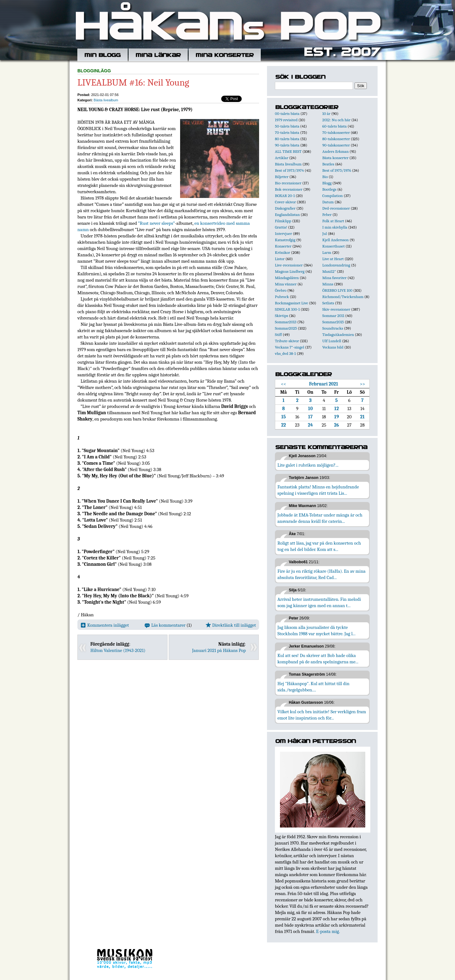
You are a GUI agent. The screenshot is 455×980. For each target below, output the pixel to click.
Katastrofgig (285, 240)
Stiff (278, 335)
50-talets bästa (287, 126)
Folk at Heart (333, 221)
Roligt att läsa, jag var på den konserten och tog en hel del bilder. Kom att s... (319, 546)
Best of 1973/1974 (289, 170)
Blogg (327, 183)
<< (284, 384)
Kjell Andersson (336, 240)
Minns (328, 284)
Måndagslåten (287, 278)
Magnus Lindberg (290, 271)
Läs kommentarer (165, 625)
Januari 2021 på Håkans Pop (219, 650)
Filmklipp (283, 221)
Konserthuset (334, 246)
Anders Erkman (335, 151)
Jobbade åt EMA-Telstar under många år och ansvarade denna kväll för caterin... (320, 518)
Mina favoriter (334, 278)
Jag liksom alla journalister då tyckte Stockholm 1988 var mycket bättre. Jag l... (316, 630)
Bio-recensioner (288, 183)
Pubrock (282, 297)
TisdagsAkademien (338, 335)
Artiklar (282, 158)
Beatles (328, 164)
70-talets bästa (287, 132)
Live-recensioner (289, 265)
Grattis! (281, 227)
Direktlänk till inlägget (231, 625)
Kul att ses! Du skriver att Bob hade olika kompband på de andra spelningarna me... (318, 659)
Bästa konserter (335, 158)
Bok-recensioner (289, 189)
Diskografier (285, 208)
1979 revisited (286, 120)
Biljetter (282, 177)
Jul (325, 233)
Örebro (281, 290)
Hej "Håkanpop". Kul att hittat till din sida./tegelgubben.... (313, 687)
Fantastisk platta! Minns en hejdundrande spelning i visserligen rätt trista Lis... (318, 490)
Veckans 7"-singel (290, 347)
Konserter (283, 246)
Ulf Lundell (332, 341)
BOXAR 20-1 (285, 196)
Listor (280, 259)
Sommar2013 (286, 322)
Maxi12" (329, 271)
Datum (328, 202)
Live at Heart (333, 259)
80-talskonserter (336, 139)
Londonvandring (336, 265)
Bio (325, 177)
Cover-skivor (285, 202)
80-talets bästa (287, 139)
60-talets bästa (334, 126)
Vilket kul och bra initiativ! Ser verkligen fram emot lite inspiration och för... (322, 715)
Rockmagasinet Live (291, 303)
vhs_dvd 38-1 (285, 353)
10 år (326, 114)
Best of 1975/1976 (337, 170)
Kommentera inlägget (105, 625)
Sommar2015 (333, 322)
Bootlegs (329, 189)
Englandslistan (287, 215)
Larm (327, 252)
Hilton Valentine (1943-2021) (118, 650)
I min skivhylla (335, 227)
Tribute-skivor (287, 341)
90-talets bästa (287, 145)
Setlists (328, 303)
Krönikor (282, 252)
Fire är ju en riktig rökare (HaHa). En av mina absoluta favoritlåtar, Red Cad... (322, 574)
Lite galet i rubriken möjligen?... (308, 465)
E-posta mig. (328, 931)
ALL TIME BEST (288, 151)
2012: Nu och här (336, 120)
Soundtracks (333, 328)
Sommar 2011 (333, 316)
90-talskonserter (336, 145)
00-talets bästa (287, 114)
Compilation (333, 196)
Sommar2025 (286, 328)
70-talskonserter (336, 132)
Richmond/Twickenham (343, 297)
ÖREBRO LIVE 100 (337, 290)
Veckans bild (333, 347)
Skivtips (282, 316)
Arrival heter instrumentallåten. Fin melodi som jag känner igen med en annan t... (319, 602)
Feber (327, 215)
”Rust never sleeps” (157, 223)
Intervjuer (283, 233)
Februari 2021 (324, 384)
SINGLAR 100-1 (287, 309)
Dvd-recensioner (336, 208)
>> (363, 384)
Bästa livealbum (106, 100)
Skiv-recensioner (336, 309)
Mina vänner (286, 284)
